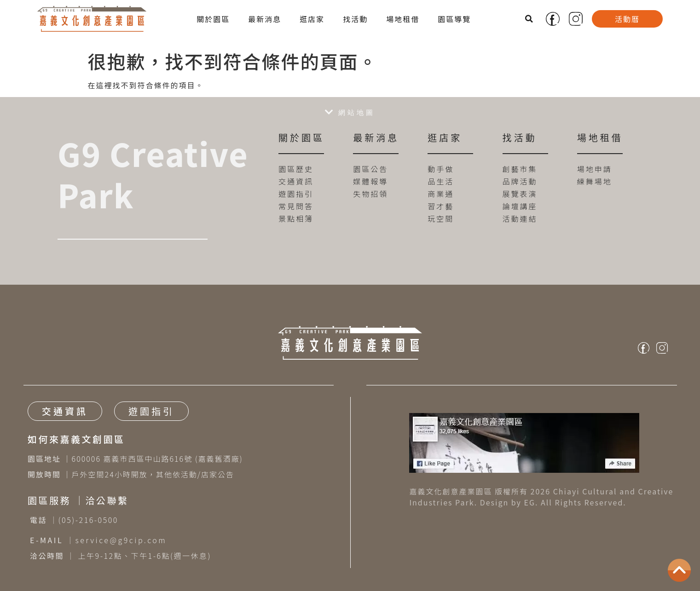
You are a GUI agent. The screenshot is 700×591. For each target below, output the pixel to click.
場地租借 (403, 19)
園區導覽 (454, 19)
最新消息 (265, 19)
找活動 (355, 19)
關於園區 (213, 19)
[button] (530, 19)
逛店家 (312, 19)
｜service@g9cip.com (98, 540)
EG (530, 502)
